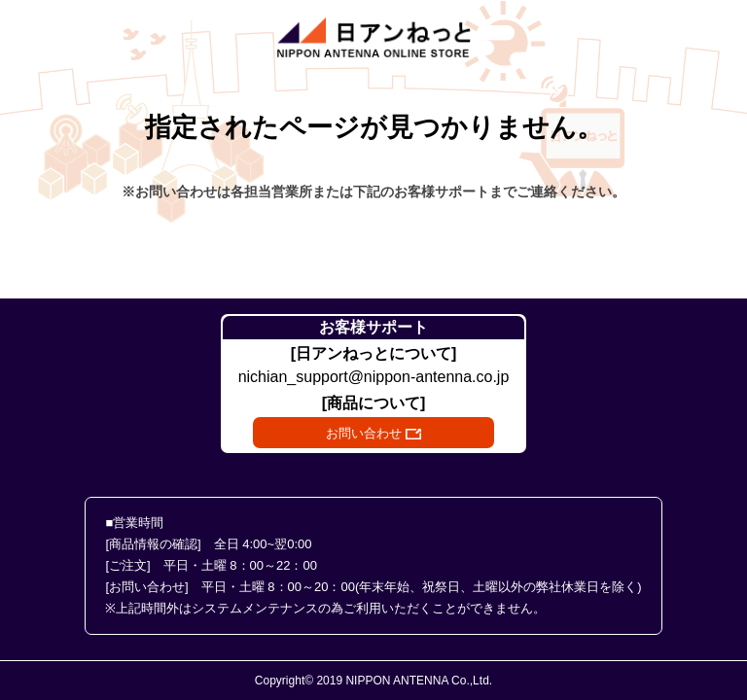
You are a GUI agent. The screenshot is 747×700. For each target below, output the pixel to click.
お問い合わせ (373, 433)
